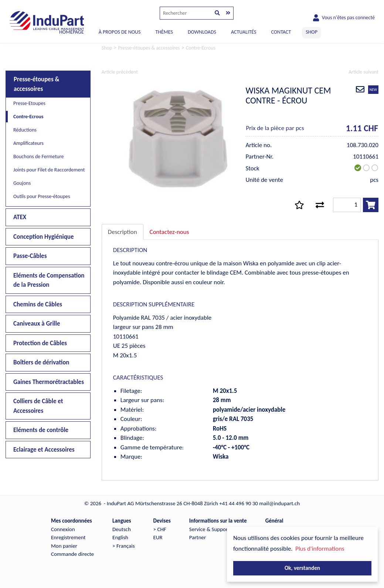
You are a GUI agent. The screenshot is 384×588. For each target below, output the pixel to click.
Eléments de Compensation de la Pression (49, 280)
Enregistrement (68, 537)
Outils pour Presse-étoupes (42, 196)
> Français (123, 546)
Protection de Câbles (40, 343)
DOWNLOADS (202, 32)
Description (123, 232)
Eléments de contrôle (41, 430)
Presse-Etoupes (29, 103)
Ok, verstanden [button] (302, 568)
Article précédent (120, 72)
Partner (198, 537)
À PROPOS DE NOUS (120, 32)
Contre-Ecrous (28, 117)
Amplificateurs (28, 143)
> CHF (160, 529)
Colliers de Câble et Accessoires (38, 406)
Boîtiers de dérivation (41, 362)
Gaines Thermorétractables (49, 382)
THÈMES (164, 32)
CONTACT (281, 32)
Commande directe (72, 554)
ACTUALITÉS (244, 32)
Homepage (72, 32)
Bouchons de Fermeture (38, 157)
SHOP (312, 32)
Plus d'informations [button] (320, 549)
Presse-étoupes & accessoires (37, 84)
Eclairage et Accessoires (44, 450)
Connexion (63, 529)
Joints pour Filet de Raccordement (49, 170)
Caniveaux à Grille (37, 324)
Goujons (22, 183)
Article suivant (363, 72)
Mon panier (64, 546)
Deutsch (122, 529)
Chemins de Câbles (38, 304)
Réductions (25, 130)
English (120, 537)
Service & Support (209, 529)
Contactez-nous (169, 232)
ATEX (20, 217)
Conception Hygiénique (44, 237)
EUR (158, 537)
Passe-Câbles (30, 256)
